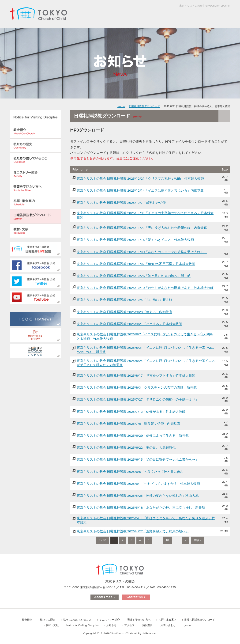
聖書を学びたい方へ (139, 620)
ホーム (104, 19)
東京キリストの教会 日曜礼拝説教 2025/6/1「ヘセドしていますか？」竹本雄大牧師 (138, 484)
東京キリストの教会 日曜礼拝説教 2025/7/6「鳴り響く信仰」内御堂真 (128, 424)
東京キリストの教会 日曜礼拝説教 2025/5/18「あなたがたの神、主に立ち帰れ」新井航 (141, 508)
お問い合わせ (208, 19)
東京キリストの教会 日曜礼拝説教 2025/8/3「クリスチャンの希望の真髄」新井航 (137, 388)
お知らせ (129, 19)
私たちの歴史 (48, 620)
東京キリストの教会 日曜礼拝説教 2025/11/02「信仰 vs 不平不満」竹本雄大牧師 (136, 264)
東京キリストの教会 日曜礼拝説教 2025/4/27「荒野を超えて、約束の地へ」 (133, 531)
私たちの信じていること (77, 620)
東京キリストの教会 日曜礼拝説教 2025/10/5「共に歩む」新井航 (124, 300)
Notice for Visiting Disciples (82, 625)
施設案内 (179, 19)
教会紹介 (27, 620)
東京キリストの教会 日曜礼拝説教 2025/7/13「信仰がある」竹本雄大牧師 (131, 412)
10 (167, 540)
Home (121, 106)
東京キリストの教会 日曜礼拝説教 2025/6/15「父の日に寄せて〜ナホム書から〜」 (138, 460)
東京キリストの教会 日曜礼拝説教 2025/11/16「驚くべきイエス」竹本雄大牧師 (135, 240)
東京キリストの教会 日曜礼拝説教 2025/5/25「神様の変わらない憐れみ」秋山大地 (138, 496)
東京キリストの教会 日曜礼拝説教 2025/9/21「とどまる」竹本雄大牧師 (129, 324)
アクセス (154, 19)
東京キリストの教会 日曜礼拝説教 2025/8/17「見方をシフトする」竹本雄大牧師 (136, 376)
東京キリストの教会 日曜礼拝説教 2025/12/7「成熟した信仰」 (123, 203)
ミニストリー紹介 (109, 620)
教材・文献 (52, 625)
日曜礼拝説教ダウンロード (144, 106)
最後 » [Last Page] (197, 540)
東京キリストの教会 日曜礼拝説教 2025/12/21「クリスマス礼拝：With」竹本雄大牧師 (140, 179)
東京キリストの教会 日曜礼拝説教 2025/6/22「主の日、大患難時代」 (128, 448)
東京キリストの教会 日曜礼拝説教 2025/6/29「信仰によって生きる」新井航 (133, 436)
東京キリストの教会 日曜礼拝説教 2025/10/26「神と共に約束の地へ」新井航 (134, 276)
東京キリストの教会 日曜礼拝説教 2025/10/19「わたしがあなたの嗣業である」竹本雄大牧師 (145, 288)
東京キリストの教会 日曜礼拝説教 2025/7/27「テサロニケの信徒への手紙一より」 (138, 400)
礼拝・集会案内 (167, 620)
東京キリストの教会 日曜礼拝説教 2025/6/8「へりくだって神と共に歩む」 (132, 472)
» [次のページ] (186, 540)
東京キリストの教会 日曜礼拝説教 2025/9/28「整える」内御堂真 (124, 312)
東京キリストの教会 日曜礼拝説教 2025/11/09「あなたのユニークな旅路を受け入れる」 (142, 252)
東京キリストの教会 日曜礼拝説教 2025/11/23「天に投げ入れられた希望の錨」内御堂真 (142, 228)
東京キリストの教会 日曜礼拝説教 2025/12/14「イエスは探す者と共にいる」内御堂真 (140, 191)
